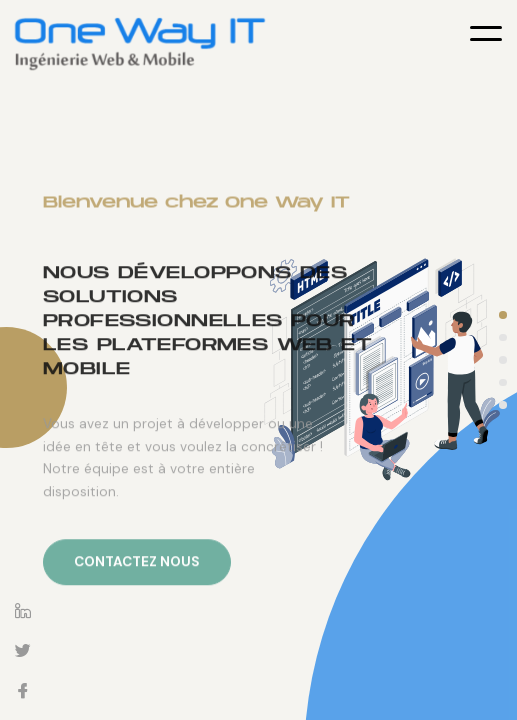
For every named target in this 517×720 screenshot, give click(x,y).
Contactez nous (137, 591)
